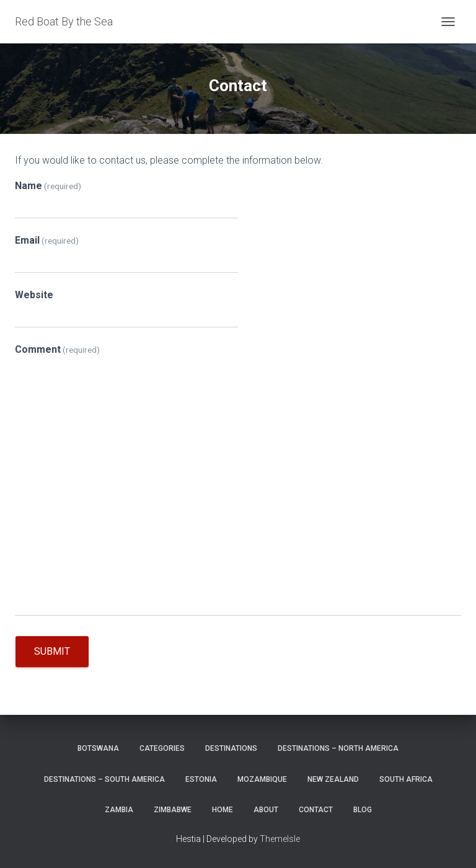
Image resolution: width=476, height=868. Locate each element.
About (266, 810)
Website (34, 295)
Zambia (119, 810)
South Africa (406, 779)
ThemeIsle (280, 839)
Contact (316, 810)
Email (47, 240)
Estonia (201, 779)
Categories (162, 748)
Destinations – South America (104, 779)
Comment (57, 349)
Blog (363, 810)
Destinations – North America (338, 748)
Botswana (98, 748)
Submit (52, 651)
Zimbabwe (173, 810)
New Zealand (333, 779)
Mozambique (262, 779)
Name (48, 186)
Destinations (231, 748)
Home (223, 810)
